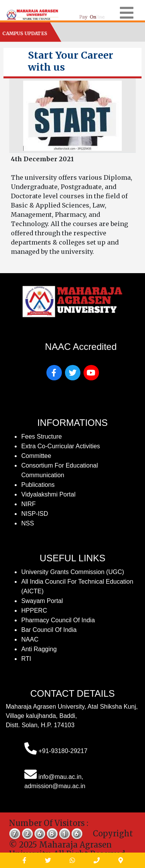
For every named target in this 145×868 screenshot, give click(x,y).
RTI (26, 659)
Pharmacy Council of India (58, 620)
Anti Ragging (39, 649)
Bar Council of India (49, 630)
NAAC (30, 639)
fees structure (42, 437)
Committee (36, 456)
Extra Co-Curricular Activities (61, 446)
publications (38, 485)
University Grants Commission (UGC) (73, 572)
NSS (28, 523)
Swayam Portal (42, 601)
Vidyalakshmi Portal (48, 494)
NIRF (28, 504)
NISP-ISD (35, 514)
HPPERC (34, 610)
